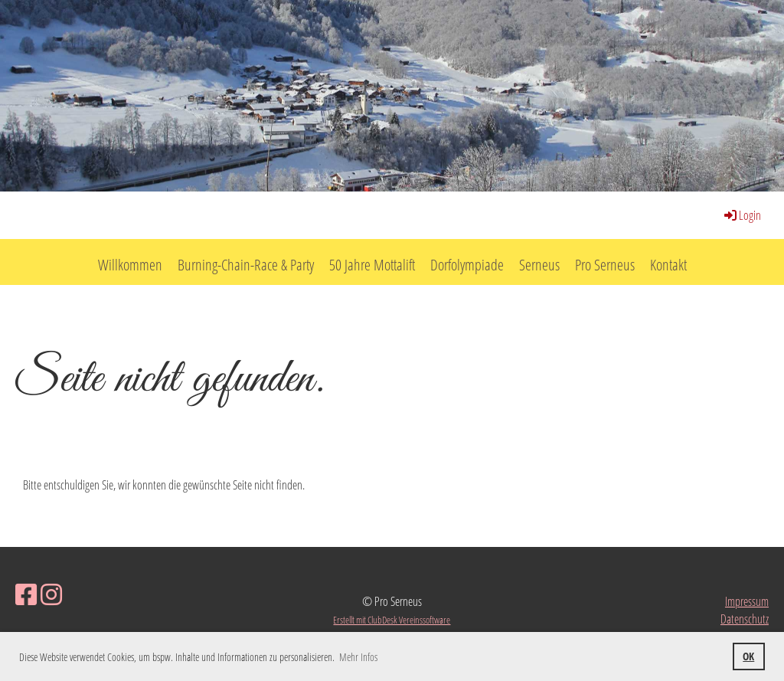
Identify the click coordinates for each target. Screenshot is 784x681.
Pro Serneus (605, 265)
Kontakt (668, 265)
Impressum (747, 601)
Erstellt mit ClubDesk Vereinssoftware (392, 620)
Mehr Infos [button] (358, 657)
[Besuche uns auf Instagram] (51, 594)
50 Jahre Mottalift (372, 265)
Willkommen (130, 265)
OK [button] (748, 656)
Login (742, 215)
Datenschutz (745, 619)
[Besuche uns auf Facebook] (26, 594)
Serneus (539, 265)
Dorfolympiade (467, 265)
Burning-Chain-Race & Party (246, 265)
